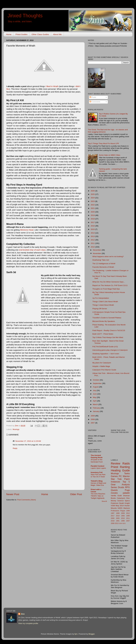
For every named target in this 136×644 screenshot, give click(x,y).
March (96, 404)
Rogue (123, 511)
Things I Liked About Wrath (103, 305)
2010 (93, 247)
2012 (93, 240)
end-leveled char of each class (32, 250)
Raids (126, 463)
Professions (115, 511)
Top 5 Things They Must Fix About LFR (103, 143)
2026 (93, 191)
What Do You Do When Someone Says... (109, 282)
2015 (93, 229)
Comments (95, 102)
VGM (113, 506)
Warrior (126, 476)
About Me (57, 34)
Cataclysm (121, 498)
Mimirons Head (27, 230)
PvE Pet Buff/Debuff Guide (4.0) (105, 347)
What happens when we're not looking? (108, 256)
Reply (15, 448)
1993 (123, 516)
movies (114, 493)
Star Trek (116, 479)
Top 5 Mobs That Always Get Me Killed (108, 337)
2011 (93, 243)
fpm (76, 634)
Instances (115, 482)
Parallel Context (97, 466)
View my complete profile (28, 623)
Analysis (126, 484)
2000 (113, 518)
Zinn (23, 614)
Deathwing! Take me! (101, 260)
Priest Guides (22, 34)
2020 (93, 212)
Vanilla (114, 496)
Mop (117, 506)
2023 (93, 201)
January (96, 411)
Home (9, 34)
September (97, 383)
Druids (121, 487)
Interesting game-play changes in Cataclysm (110, 350)
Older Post (76, 494)
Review (116, 463)
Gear (113, 484)
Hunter (127, 506)
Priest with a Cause (96, 491)
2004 (120, 523)
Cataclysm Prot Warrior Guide (104, 370)
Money (114, 501)
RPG (127, 487)
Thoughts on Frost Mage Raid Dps (106, 289)
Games (114, 476)
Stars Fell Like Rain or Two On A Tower (98, 476)
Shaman (126, 496)
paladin (126, 493)
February (97, 408)
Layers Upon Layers (98, 468)
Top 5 (126, 482)
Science (120, 501)
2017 (93, 222)
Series (114, 487)
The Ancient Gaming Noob (97, 456)
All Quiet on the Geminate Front (97, 461)
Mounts (114, 508)
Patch (127, 479)
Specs (127, 501)
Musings (16, 429)
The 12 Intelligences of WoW (104, 264)
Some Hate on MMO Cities (110, 155)
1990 (128, 511)
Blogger (92, 634)
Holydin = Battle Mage (101, 366)
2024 (93, 198)
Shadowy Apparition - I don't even (106, 354)
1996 (123, 521)
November (97, 253)
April (95, 401)
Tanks (127, 473)
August (96, 387)
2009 (93, 416)
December (97, 250)
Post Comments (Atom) (27, 500)
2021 (93, 208)
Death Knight (124, 503)
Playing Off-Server (100, 309)
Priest (115, 467)
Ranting (125, 467)
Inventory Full (97, 472)
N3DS (120, 508)
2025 (93, 194)
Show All (104, 501)
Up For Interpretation (101, 298)
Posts (93, 97)
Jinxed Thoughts (25, 16)
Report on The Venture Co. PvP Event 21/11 (110, 285)
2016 (93, 226)
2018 (93, 219)
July (95, 390)
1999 (118, 513)
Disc (128, 498)
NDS (124, 523)
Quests (114, 490)
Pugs (127, 490)
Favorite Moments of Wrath (103, 267)
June (95, 394)
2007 (93, 423)
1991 (118, 521)
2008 (93, 419)
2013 (93, 236)
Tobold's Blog (97, 481)
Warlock (127, 508)
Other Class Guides (40, 34)
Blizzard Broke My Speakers (104, 321)
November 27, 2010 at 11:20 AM (28, 441)
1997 (113, 513)
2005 (118, 518)
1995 (128, 516)
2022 (93, 205)
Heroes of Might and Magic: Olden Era (98, 484)
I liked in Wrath (52, 86)
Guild (120, 496)
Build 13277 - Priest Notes (103, 334)
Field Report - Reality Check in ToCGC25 (109, 330)
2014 (93, 233)
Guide (126, 470)
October (96, 380)
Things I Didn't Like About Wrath (105, 302)
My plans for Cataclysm (102, 363)
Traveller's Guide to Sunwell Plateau (107, 318)
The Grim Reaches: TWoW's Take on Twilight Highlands (98, 496)
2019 (93, 215)
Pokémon (115, 503)
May (95, 397)
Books (113, 498)
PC (120, 476)
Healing (116, 470)
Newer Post (13, 494)
